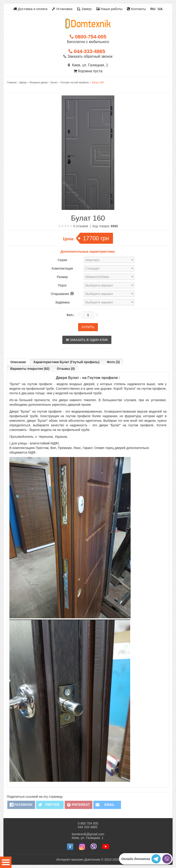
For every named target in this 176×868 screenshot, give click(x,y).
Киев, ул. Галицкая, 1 (88, 65)
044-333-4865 (87, 51)
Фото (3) (113, 362)
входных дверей (82, 384)
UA (160, 9)
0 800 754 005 (88, 823)
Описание (18, 362)
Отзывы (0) (66, 369)
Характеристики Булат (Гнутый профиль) (66, 362)
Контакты (136, 9)
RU (153, 9)
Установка (62, 9)
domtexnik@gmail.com (88, 834)
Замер (84, 9)
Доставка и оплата (30, 9)
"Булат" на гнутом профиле (31, 384)
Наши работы (109, 9)
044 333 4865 (88, 827)
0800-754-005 (88, 37)
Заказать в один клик (87, 340)
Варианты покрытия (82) (30, 369)
